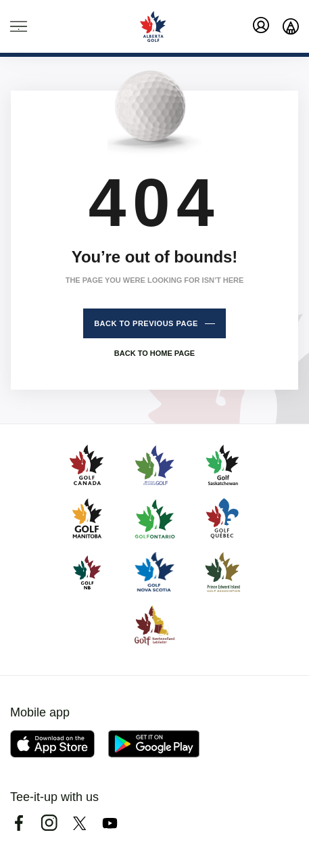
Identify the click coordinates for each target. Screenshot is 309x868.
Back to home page (154, 353)
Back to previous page (146, 323)
